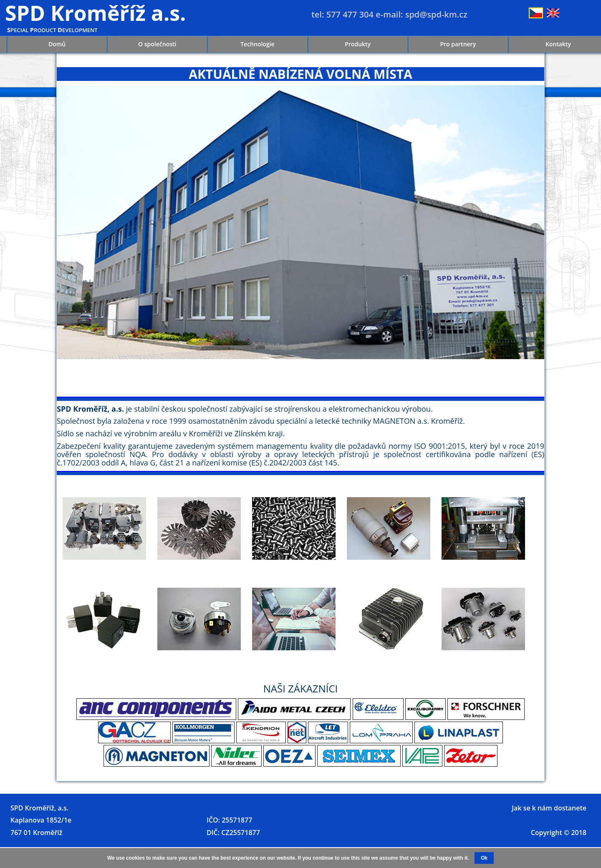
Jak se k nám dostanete (549, 808)
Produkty (358, 44)
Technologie (257, 44)
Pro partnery (458, 44)
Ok (484, 858)
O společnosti (157, 44)
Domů (57, 44)
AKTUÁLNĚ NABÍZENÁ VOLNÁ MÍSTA (300, 74)
